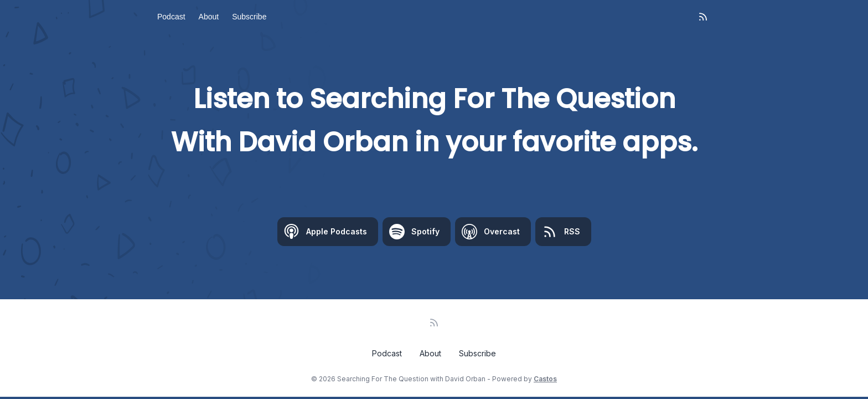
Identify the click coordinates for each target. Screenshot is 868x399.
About (209, 17)
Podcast (171, 17)
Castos (545, 379)
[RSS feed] (703, 17)
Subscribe (249, 17)
